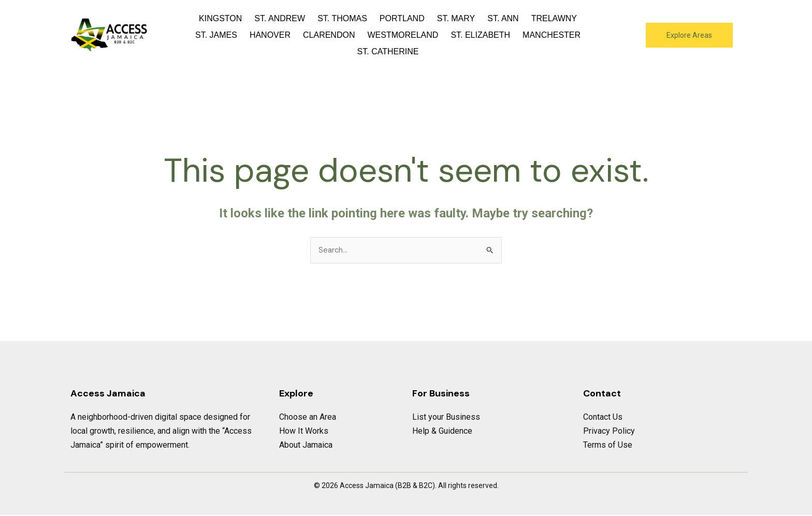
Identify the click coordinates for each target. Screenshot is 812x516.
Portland (402, 18)
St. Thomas (342, 18)
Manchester (552, 35)
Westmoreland (403, 35)
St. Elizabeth (480, 35)
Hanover (270, 35)
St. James (216, 35)
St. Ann (503, 18)
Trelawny (554, 18)
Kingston (220, 18)
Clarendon (329, 35)
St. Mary (456, 18)
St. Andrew (280, 18)
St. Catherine (388, 51)
